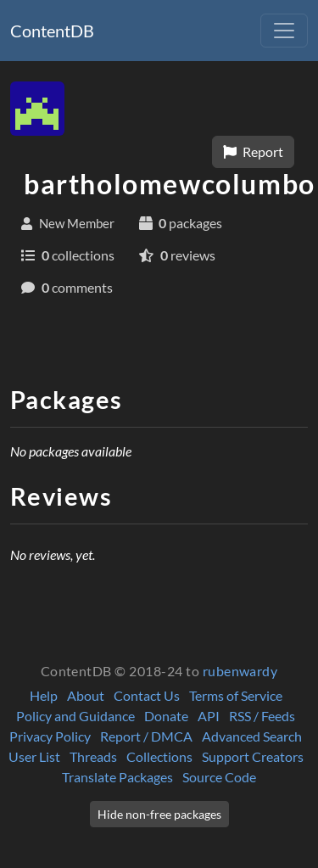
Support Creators (253, 756)
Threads (93, 756)
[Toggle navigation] (284, 31)
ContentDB (52, 31)
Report (253, 151)
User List (34, 756)
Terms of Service (236, 695)
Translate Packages (117, 777)
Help (44, 695)
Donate (166, 716)
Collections (159, 756)
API (209, 716)
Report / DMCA (146, 736)
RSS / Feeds (262, 716)
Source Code (219, 777)
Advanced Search (252, 736)
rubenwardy (240, 671)
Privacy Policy (50, 736)
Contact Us (147, 695)
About (86, 695)
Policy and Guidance (75, 716)
